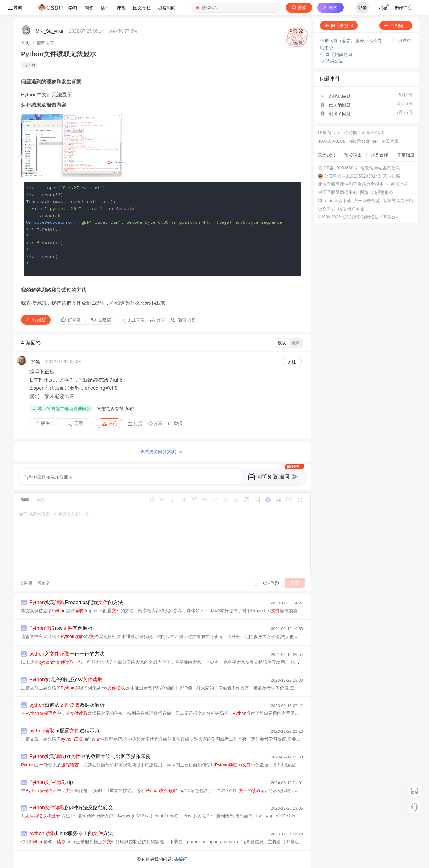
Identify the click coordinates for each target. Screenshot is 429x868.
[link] (25, 43)
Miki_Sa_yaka (49, 31)
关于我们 (327, 155)
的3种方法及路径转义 (71, 808)
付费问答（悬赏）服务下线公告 (351, 40)
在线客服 (390, 141)
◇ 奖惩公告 (332, 61)
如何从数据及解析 (67, 705)
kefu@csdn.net (363, 141)
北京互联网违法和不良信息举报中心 (353, 184)
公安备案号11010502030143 (352, 176)
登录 (362, 8)
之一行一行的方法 (67, 654)
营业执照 (392, 176)
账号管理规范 (367, 201)
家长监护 (399, 184)
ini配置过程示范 (64, 731)
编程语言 (46, 43)
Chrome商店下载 (334, 201)
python (29, 65)
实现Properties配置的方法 (76, 602)
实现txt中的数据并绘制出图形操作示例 (90, 756)
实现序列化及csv (66, 680)
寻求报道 (406, 155)
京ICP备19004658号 (338, 168)
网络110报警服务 (377, 192)
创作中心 (403, 8)
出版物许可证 (351, 209)
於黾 (36, 362)
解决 (44, 423)
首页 (25, 43)
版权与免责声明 (398, 201)
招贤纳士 (353, 155)
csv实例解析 (61, 628)
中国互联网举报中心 (338, 192)
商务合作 (379, 155)
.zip (51, 782)
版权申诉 (327, 209)
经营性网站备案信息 (380, 168)
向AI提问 (396, 25)
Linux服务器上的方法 (71, 833)
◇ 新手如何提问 (336, 55)
